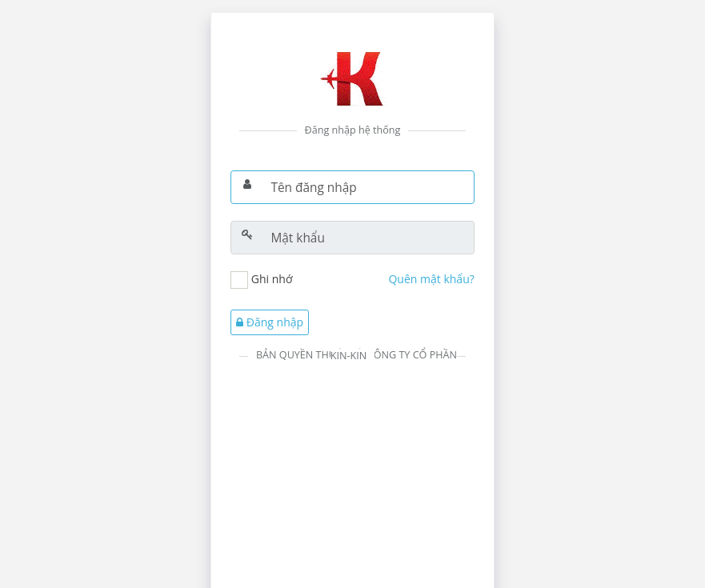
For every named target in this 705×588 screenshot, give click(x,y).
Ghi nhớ (272, 279)
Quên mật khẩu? (431, 279)
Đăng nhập (270, 322)
